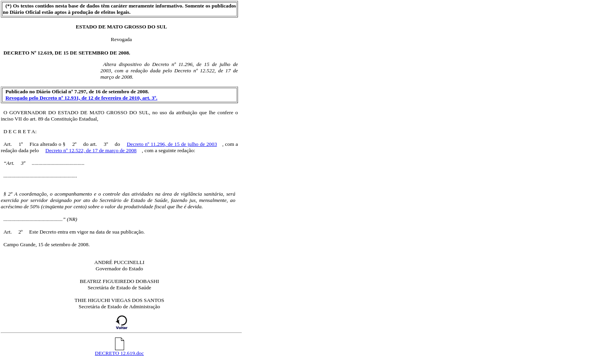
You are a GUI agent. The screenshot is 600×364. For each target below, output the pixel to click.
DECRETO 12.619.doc (119, 351)
